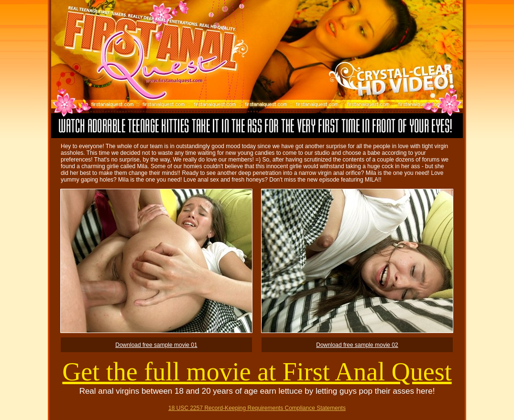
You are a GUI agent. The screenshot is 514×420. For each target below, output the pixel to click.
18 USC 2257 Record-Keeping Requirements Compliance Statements (257, 408)
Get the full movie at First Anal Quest (257, 372)
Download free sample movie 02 (357, 345)
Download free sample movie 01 (156, 345)
